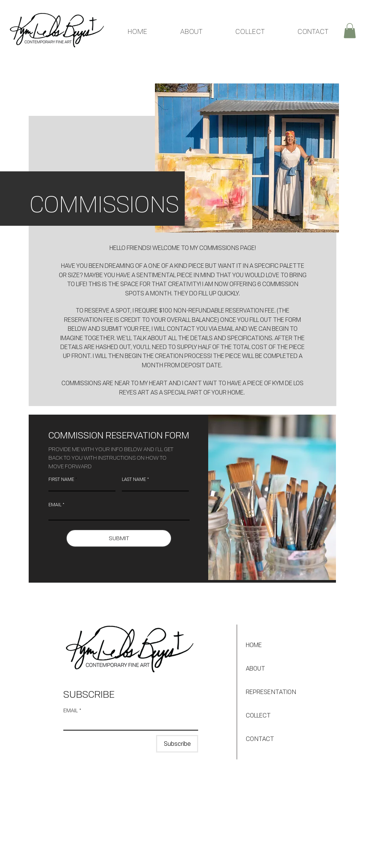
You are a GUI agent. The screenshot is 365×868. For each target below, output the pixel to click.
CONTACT (260, 739)
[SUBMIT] (119, 538)
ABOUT (256, 668)
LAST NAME (134, 479)
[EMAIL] (128, 723)
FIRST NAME (61, 479)
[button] (350, 31)
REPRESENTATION (271, 692)
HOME (254, 645)
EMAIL (55, 505)
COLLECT (258, 715)
